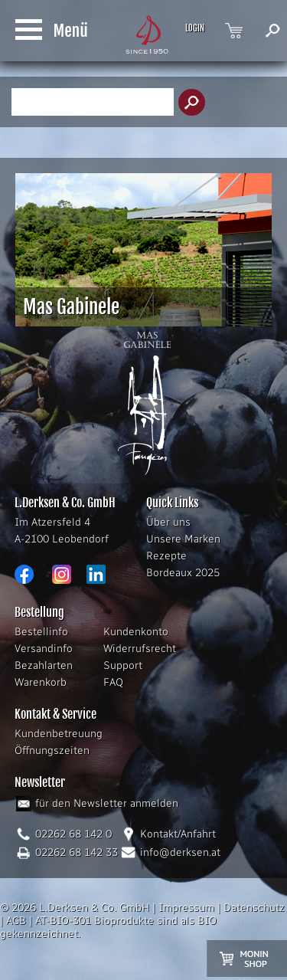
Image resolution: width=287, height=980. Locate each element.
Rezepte (166, 556)
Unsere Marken (183, 539)
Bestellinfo (41, 632)
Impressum (186, 908)
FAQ (113, 682)
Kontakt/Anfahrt (178, 834)
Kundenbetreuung (59, 734)
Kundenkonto (136, 632)
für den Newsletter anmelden (107, 803)
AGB (16, 921)
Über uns (168, 522)
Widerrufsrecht (140, 649)
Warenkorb (41, 682)
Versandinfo (44, 649)
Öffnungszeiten (52, 751)
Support (123, 665)
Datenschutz (254, 908)
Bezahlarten (44, 665)
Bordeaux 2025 (183, 573)
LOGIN (195, 28)
